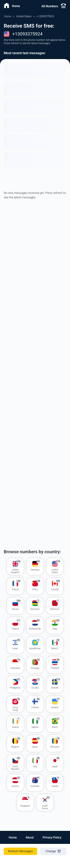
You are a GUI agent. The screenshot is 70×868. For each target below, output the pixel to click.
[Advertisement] (35, 261)
